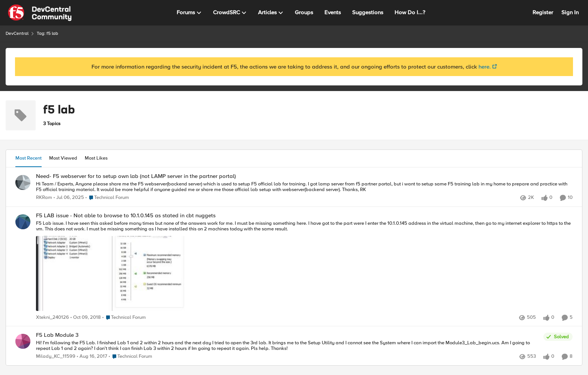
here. (485, 67)
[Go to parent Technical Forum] (107, 198)
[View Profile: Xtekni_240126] (23, 222)
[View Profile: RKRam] (23, 182)
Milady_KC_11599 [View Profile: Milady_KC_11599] (56, 356)
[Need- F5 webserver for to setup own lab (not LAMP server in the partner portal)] (304, 187)
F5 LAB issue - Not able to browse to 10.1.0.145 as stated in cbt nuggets (126, 216)
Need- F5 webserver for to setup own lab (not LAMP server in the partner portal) (136, 176)
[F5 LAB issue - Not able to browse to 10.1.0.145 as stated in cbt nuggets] (304, 266)
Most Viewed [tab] (63, 158)
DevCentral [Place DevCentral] (17, 34)
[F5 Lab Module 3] (288, 346)
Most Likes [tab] (96, 158)
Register (543, 12)
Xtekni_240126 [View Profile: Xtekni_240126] (52, 317)
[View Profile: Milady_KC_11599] (23, 341)
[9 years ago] (92, 357)
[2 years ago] (69, 198)
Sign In (570, 12)
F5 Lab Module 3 (57, 335)
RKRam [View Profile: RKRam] (44, 198)
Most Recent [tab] (28, 158)
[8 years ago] (86, 318)
